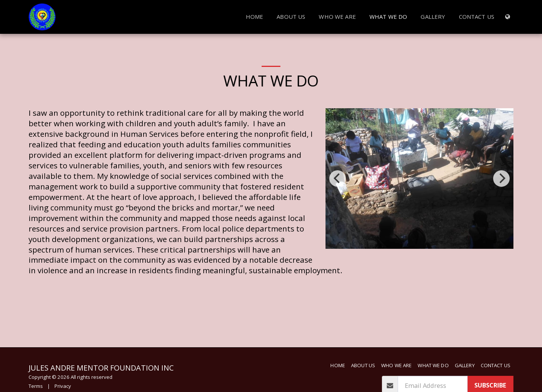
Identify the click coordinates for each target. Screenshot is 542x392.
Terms (36, 386)
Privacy (63, 386)
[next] (501, 179)
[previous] (338, 179)
